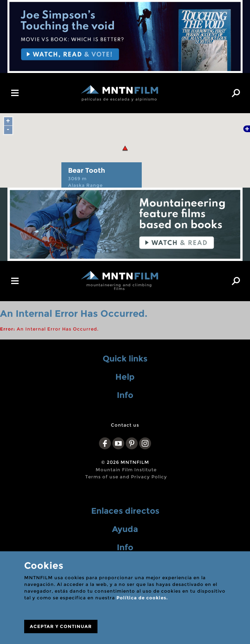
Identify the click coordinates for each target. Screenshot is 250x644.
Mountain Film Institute (126, 470)
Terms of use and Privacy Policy (126, 477)
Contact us (125, 425)
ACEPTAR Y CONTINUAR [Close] (61, 626)
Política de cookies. (142, 598)
